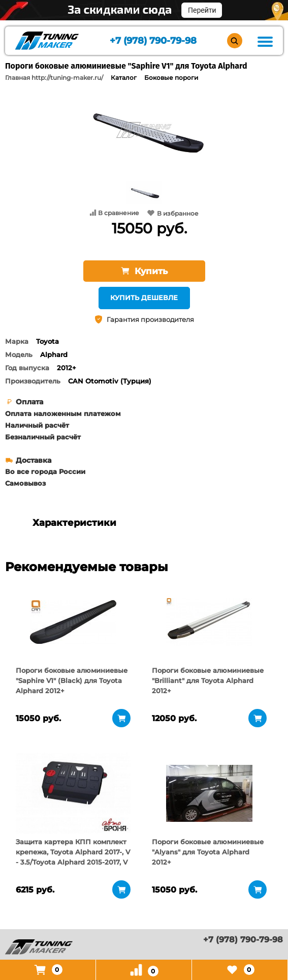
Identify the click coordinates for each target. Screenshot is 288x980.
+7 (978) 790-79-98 (153, 41)
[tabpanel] (73, 622)
